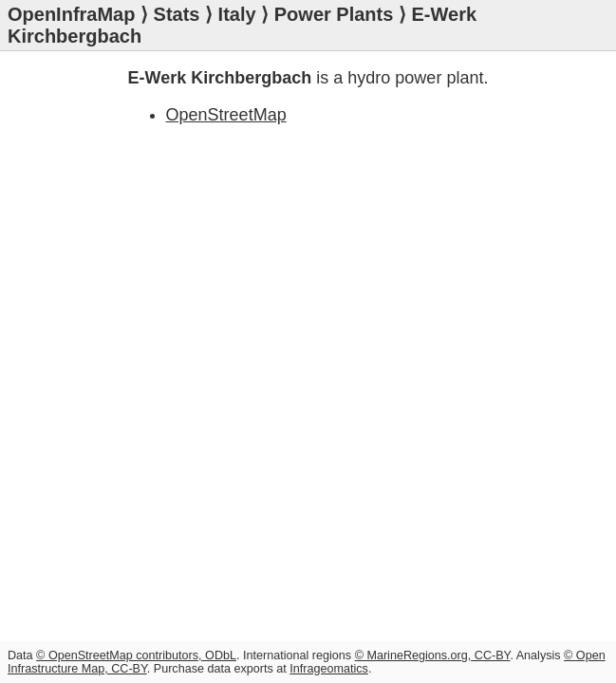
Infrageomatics (329, 669)
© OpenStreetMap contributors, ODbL (136, 655)
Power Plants (334, 14)
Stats (177, 14)
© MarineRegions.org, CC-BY (433, 655)
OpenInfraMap (71, 14)
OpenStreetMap (226, 115)
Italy (237, 14)
